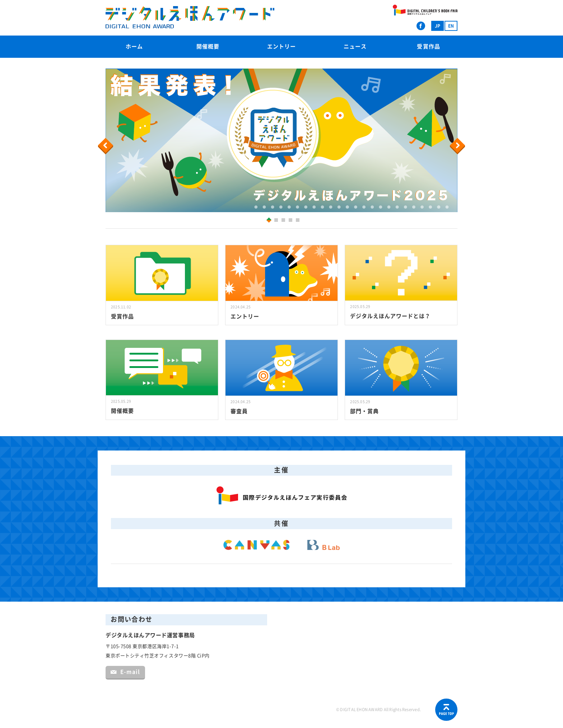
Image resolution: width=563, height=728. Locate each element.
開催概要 (208, 46)
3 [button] (284, 221)
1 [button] (268, 220)
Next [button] (458, 146)
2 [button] (277, 221)
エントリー (281, 46)
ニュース (355, 46)
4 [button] (291, 221)
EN (451, 26)
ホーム (134, 46)
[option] (281, 140)
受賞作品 (428, 46)
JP (438, 26)
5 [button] (299, 221)
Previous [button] (107, 146)
